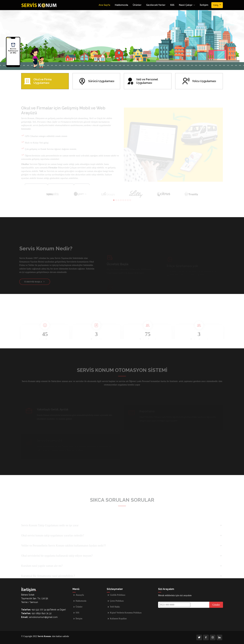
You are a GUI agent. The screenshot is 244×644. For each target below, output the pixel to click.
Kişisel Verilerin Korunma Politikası (126, 613)
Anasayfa (80, 595)
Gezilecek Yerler (156, 5)
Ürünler (137, 5)
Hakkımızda (121, 5)
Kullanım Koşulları (118, 619)
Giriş (216, 5)
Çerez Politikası (117, 601)
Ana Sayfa (104, 5)
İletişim (204, 5)
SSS (172, 5)
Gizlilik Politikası (118, 595)
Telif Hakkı (115, 607)
